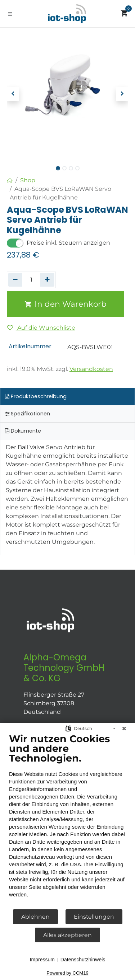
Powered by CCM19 (67, 973)
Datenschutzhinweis (83, 960)
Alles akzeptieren (67, 935)
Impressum (42, 960)
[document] (67, 821)
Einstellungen (94, 917)
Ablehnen (35, 917)
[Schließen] (124, 729)
